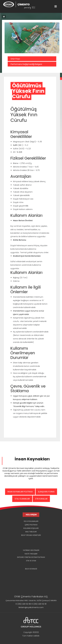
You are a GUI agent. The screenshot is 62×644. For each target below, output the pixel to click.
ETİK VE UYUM (31, 561)
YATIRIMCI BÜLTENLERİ (31, 550)
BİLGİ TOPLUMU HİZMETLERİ (31, 535)
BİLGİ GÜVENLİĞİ (31, 569)
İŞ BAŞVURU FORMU (46, 492)
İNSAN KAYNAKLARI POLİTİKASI (20, 492)
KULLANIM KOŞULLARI (31, 528)
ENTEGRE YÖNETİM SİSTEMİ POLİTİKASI (31, 557)
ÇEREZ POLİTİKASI (31, 525)
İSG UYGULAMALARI (31, 521)
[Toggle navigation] (56, 6)
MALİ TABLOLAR (31, 532)
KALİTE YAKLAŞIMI (31, 554)
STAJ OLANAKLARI (22, 499)
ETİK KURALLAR (41, 499)
